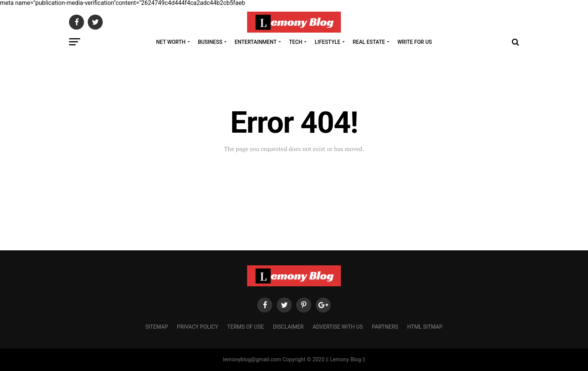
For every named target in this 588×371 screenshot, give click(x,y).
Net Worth (171, 42)
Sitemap (157, 327)
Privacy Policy (198, 327)
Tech (296, 42)
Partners (385, 327)
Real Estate (369, 42)
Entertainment (256, 42)
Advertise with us (338, 327)
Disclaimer (288, 327)
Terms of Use (246, 327)
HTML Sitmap (425, 327)
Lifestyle (327, 42)
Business (210, 42)
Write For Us (415, 42)
